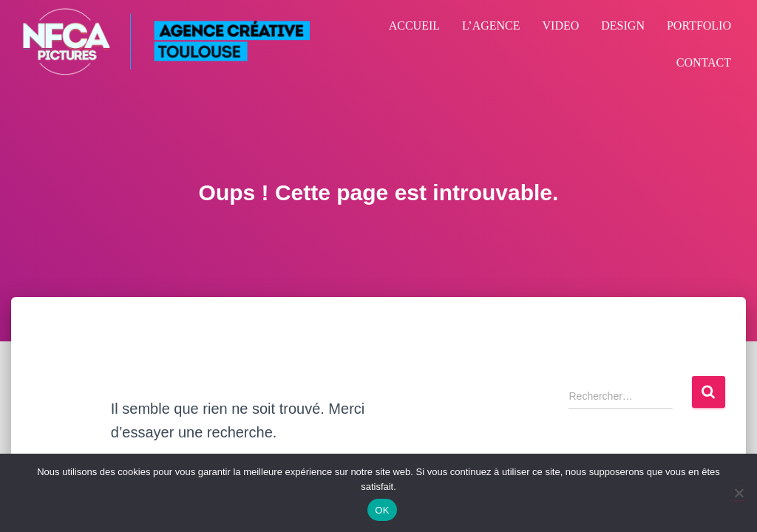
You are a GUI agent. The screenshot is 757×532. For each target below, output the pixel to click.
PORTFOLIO (699, 25)
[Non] (739, 493)
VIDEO (561, 25)
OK (382, 510)
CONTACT (704, 62)
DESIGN (623, 25)
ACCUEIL (414, 25)
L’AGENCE (491, 25)
